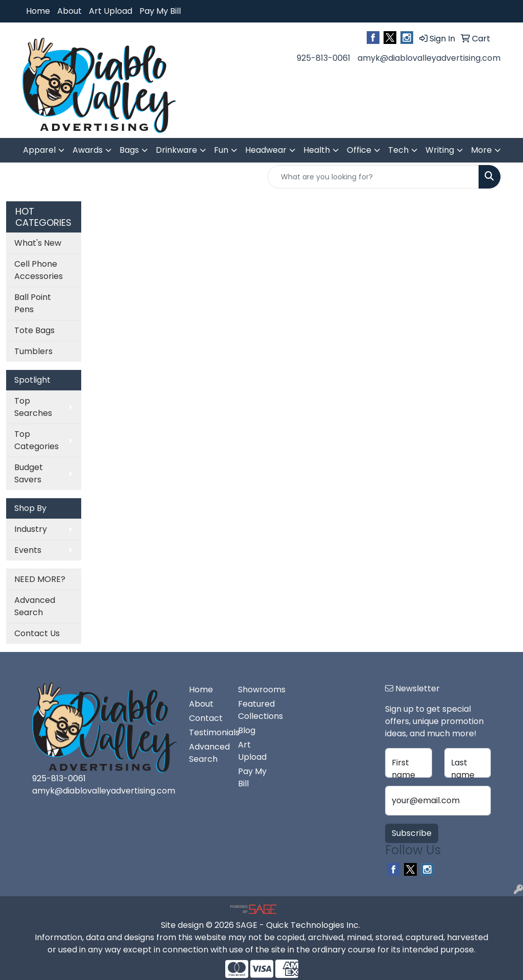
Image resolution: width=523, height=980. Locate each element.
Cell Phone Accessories (39, 270)
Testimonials (207, 732)
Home (38, 11)
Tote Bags (34, 330)
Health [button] (317, 150)
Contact (206, 718)
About (69, 11)
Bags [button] (129, 150)
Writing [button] (440, 150)
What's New (38, 243)
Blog (247, 730)
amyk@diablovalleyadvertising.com (429, 58)
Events (28, 550)
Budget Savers (29, 473)
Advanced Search (35, 606)
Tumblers (33, 351)
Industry (31, 529)
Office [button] (359, 150)
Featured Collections (256, 710)
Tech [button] (398, 150)
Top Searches (33, 407)
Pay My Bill (160, 11)
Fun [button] (221, 150)
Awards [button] (88, 150)
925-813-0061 (324, 58)
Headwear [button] (266, 150)
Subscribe (412, 833)
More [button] (481, 150)
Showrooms (256, 690)
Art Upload (111, 11)
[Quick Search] (373, 177)
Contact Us (37, 633)
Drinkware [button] (176, 150)
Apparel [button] (39, 150)
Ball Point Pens (33, 303)
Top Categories (37, 440)
